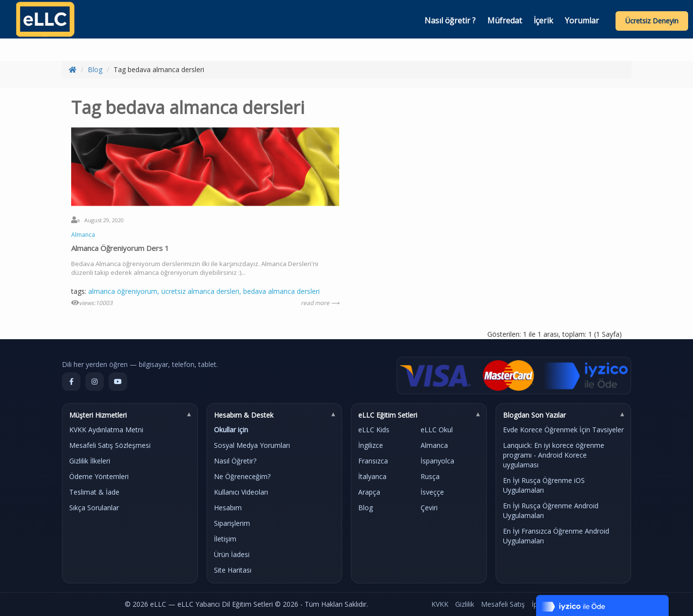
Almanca (83, 235)
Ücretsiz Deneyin (652, 21)
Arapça (369, 492)
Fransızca (373, 461)
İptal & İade (550, 604)
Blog (95, 69)
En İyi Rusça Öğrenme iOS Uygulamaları (544, 485)
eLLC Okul (437, 430)
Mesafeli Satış (503, 604)
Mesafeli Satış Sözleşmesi (110, 445)
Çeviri (429, 508)
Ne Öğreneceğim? (242, 476)
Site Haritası (233, 570)
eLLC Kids (374, 430)
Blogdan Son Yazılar (534, 415)
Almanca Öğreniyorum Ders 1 (120, 248)
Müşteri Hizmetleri (98, 415)
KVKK (440, 604)
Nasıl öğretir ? (450, 20)
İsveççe (432, 492)
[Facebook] (71, 382)
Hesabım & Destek (244, 415)
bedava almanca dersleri (281, 291)
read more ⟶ (320, 303)
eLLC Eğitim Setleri (388, 415)
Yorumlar (582, 20)
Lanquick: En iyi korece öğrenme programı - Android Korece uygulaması (554, 455)
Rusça (430, 476)
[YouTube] (118, 382)
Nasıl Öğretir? (235, 461)
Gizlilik (465, 604)
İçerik (543, 20)
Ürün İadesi (232, 554)
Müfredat (505, 20)
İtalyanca (372, 476)
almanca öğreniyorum (123, 291)
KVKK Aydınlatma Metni (106, 430)
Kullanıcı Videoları (241, 492)
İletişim (225, 539)
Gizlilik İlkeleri (90, 461)
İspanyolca (437, 461)
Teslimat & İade (94, 492)
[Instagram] (95, 382)
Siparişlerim (232, 523)
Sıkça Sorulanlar (94, 508)
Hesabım (228, 508)
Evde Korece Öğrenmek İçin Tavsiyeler (563, 430)
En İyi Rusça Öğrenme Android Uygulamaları (551, 510)
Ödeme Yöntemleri (99, 476)
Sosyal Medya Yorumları (252, 445)
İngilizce (371, 445)
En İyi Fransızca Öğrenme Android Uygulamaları (556, 536)
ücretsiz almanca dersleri (200, 291)
